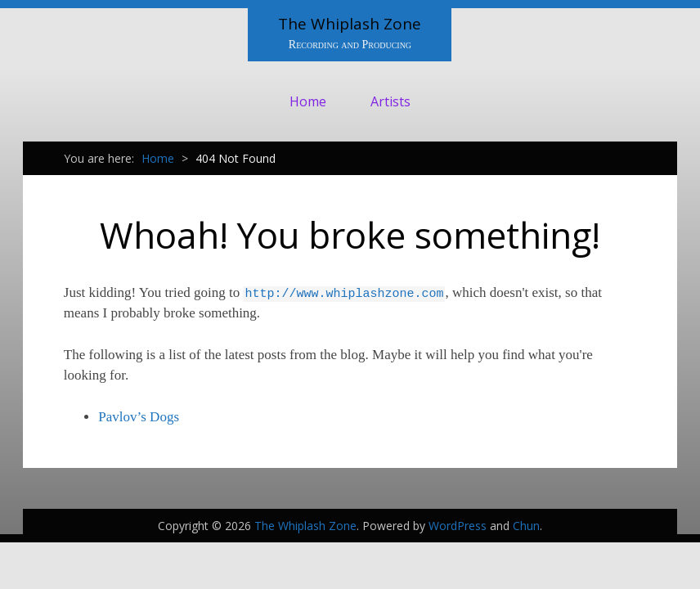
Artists (390, 101)
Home (308, 101)
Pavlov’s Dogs (139, 417)
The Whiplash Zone (350, 24)
